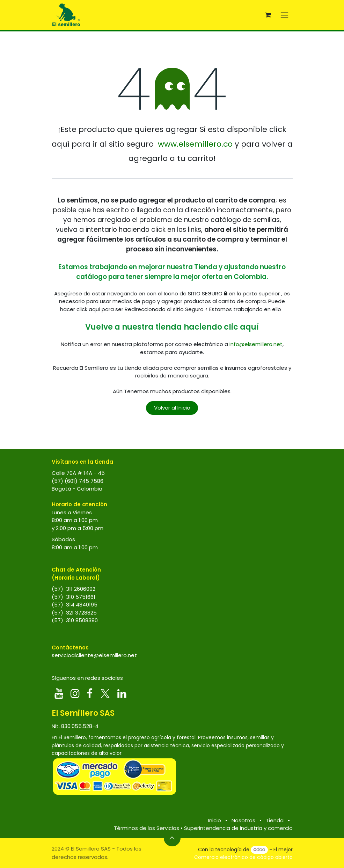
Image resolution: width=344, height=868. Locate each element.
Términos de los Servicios (147, 828)
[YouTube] (59, 693)
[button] (172, 838)
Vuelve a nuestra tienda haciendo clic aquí (172, 327)
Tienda (275, 820)
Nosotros (243, 820)
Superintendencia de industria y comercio (238, 828)
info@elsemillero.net (256, 344)
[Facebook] (90, 693)
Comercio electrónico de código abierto (243, 857)
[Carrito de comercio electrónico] (268, 15)
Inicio (215, 820)
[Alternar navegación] (284, 15)
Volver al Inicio (172, 408)
